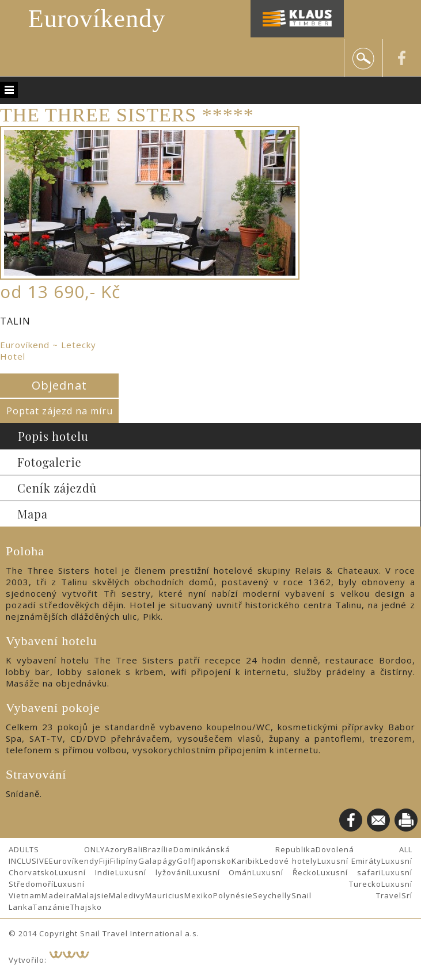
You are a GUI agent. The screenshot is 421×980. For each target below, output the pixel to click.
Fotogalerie (50, 462)
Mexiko (199, 895)
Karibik (246, 861)
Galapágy (158, 861)
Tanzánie (52, 907)
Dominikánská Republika (244, 849)
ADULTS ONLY (57, 849)
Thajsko (86, 907)
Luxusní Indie (85, 872)
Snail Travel (346, 895)
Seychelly (272, 895)
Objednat (59, 385)
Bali (135, 849)
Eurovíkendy (97, 19)
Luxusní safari (349, 872)
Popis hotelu (53, 436)
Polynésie (233, 895)
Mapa (33, 514)
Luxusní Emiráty (349, 861)
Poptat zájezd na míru (60, 411)
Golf (185, 861)
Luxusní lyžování (152, 872)
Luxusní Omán (221, 872)
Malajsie (92, 895)
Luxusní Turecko (217, 884)
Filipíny (124, 861)
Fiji (105, 861)
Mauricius (165, 895)
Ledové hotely (289, 861)
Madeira (58, 895)
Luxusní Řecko (285, 872)
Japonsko (213, 861)
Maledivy (127, 895)
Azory (116, 849)
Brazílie (158, 849)
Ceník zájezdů (57, 488)
